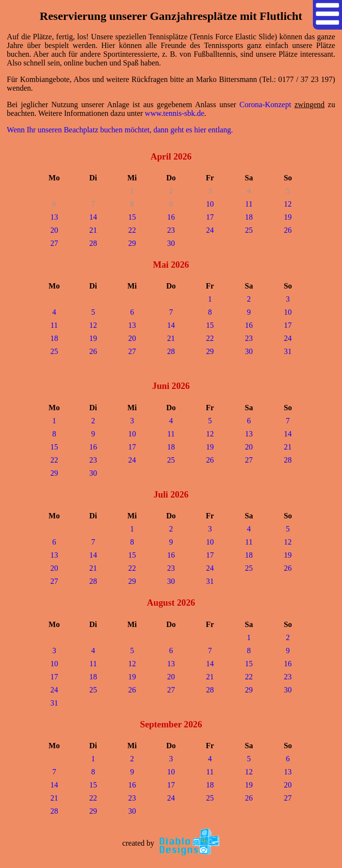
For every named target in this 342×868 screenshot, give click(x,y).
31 (288, 351)
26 (288, 230)
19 (288, 217)
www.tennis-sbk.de (175, 113)
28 (93, 243)
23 (171, 230)
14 (93, 217)
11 (249, 204)
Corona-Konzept (266, 104)
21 (93, 230)
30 (171, 243)
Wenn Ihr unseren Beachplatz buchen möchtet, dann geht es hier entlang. (120, 130)
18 (249, 217)
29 (132, 243)
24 (210, 230)
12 (288, 204)
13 (54, 217)
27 (54, 243)
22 (132, 230)
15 (132, 217)
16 (171, 217)
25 (249, 230)
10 (210, 204)
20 (54, 230)
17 (210, 217)
